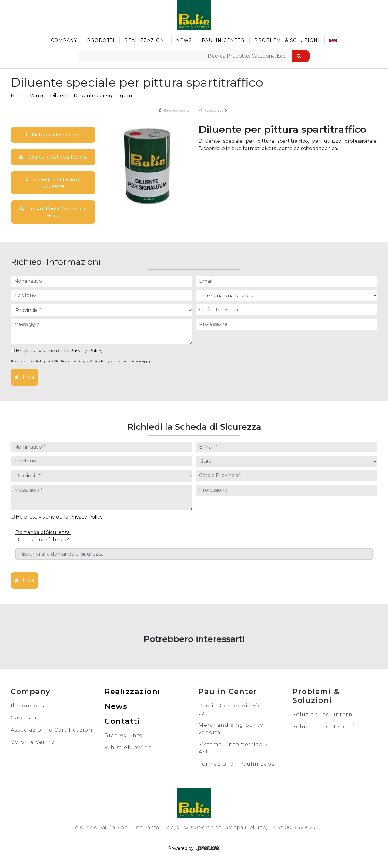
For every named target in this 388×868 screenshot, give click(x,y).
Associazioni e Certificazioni (53, 731)
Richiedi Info (124, 737)
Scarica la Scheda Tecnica (53, 157)
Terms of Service (129, 363)
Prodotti (101, 40)
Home (18, 96)
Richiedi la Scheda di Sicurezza (53, 183)
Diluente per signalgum (103, 96)
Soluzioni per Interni (324, 716)
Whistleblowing (128, 749)
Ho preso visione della (57, 352)
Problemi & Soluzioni (287, 40)
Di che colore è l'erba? (42, 541)
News (184, 40)
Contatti (122, 722)
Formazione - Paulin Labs (236, 765)
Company (64, 40)
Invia (24, 379)
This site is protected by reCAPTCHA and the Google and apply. (81, 363)
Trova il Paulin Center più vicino (53, 213)
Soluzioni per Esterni (324, 728)
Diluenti (60, 96)
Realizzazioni (145, 40)
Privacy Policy (86, 352)
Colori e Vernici (33, 743)
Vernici (38, 96)
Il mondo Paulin (35, 707)
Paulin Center (223, 40)
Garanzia (24, 719)
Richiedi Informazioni (53, 135)
